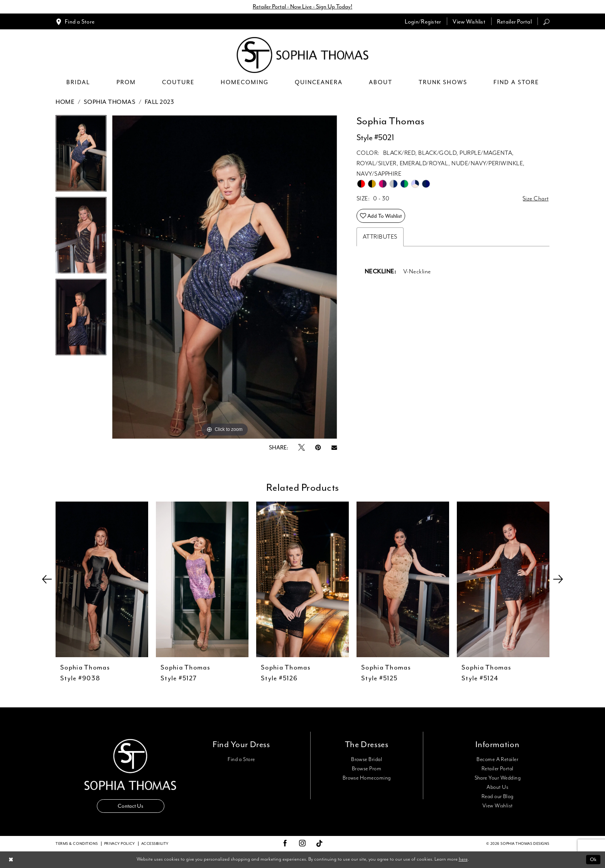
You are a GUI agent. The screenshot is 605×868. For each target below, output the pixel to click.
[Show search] (546, 21)
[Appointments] (75, 21)
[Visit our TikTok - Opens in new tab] (320, 844)
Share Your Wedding (498, 778)
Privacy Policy (120, 844)
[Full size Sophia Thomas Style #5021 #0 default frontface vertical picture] (225, 277)
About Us (497, 787)
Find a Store (241, 759)
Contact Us (130, 806)
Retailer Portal (498, 769)
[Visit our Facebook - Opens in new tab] (285, 844)
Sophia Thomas (110, 102)
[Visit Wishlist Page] (469, 21)
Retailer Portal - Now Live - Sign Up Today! (302, 7)
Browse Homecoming (367, 778)
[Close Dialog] (11, 860)
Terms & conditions (77, 844)
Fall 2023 (160, 102)
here (463, 859)
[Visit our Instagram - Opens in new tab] (302, 844)
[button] (423, 21)
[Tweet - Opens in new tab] (302, 448)
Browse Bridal (367, 759)
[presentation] (102, 579)
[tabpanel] (81, 156)
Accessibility (155, 844)
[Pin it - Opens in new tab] (318, 448)
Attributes (380, 237)
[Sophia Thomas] (303, 55)
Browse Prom (367, 769)
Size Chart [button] (536, 199)
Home (65, 102)
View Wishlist (498, 806)
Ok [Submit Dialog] (593, 859)
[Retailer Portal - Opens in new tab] (514, 21)
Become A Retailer (497, 759)
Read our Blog (498, 797)
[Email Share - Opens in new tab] (334, 448)
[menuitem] (75, 21)
